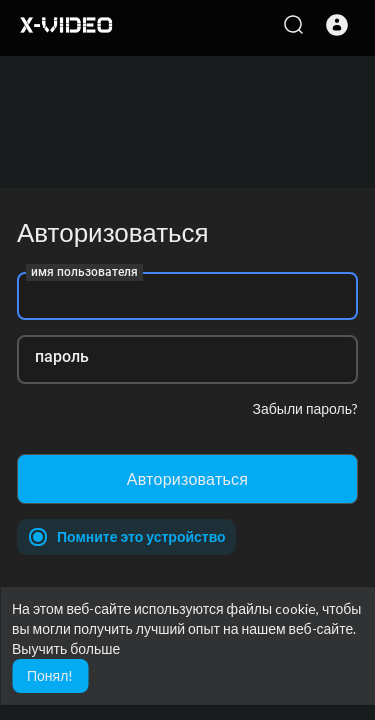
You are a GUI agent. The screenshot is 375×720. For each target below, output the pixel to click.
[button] (337, 25)
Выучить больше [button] (66, 648)
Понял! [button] (50, 675)
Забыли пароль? (305, 408)
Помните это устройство (141, 536)
